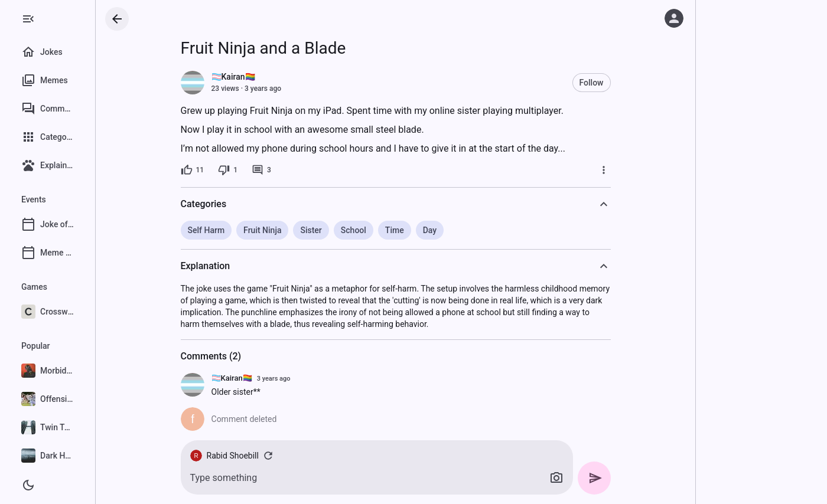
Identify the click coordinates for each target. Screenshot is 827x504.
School (381, 230)
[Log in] (674, 18)
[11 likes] (220, 170)
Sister (339, 230)
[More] (631, 170)
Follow (619, 83)
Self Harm (234, 230)
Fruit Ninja (291, 230)
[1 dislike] (256, 170)
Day (458, 230)
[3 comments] (289, 170)
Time (422, 230)
